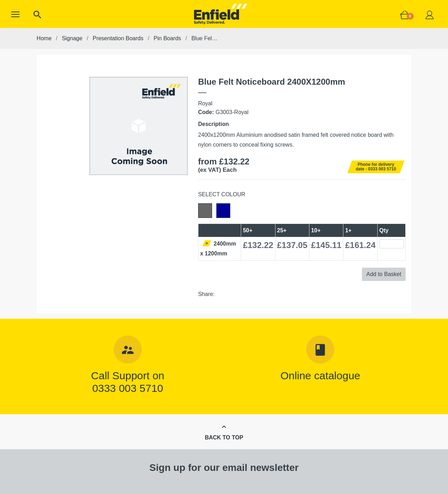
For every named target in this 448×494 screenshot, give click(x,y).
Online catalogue (320, 375)
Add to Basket (384, 274)
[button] (15, 14)
